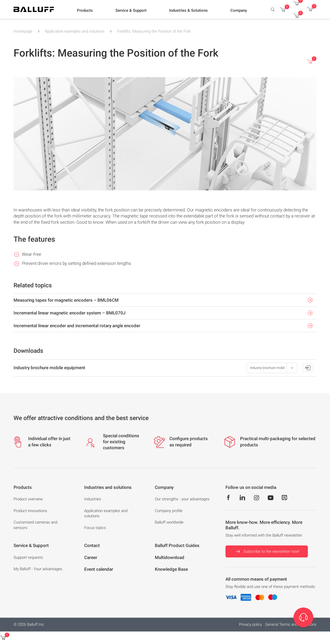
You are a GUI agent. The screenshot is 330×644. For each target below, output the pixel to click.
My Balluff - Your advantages (38, 569)
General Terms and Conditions (291, 624)
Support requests (28, 557)
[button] (85, 11)
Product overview (28, 499)
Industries (93, 499)
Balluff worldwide (169, 522)
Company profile (169, 511)
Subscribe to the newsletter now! (267, 551)
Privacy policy (250, 624)
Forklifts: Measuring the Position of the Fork (154, 31)
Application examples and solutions (75, 31)
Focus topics (95, 528)
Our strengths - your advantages (182, 499)
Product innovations (30, 511)
